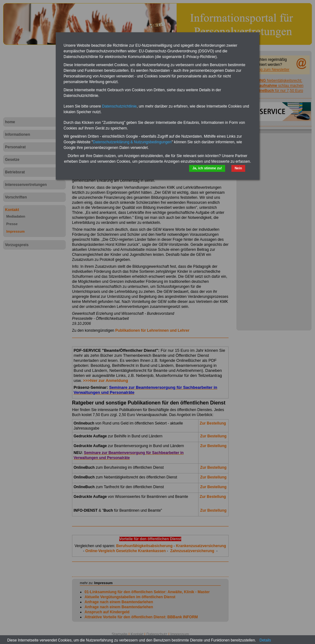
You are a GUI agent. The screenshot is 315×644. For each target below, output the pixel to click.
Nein (238, 168)
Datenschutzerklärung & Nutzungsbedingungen (132, 142)
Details (265, 640)
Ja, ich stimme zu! (207, 168)
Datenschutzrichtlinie (119, 106)
